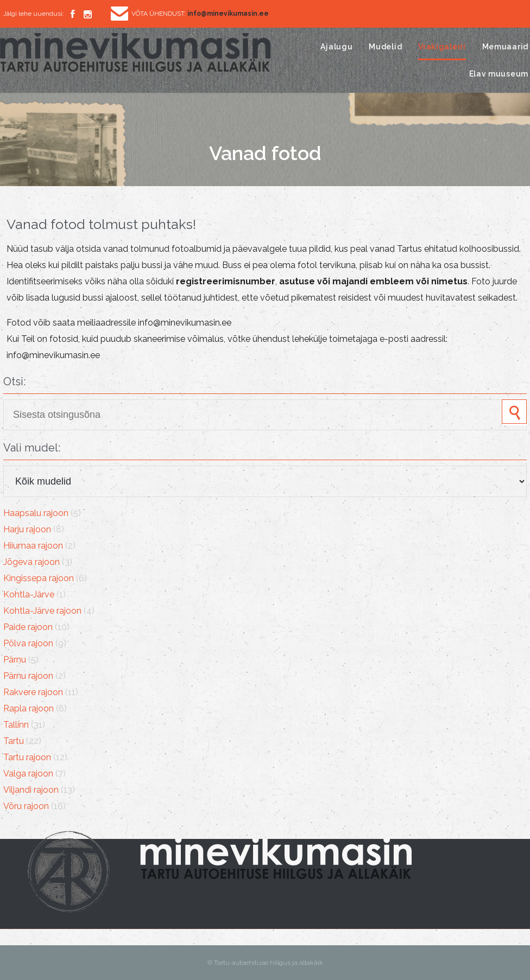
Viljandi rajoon (31, 790)
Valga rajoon (28, 774)
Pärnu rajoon (28, 676)
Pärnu (15, 660)
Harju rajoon (27, 529)
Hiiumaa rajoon (33, 546)
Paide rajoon (28, 627)
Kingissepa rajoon (39, 578)
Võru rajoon (26, 806)
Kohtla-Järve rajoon (42, 611)
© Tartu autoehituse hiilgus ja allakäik (265, 963)
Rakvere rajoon (33, 692)
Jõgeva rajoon (31, 562)
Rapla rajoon (29, 708)
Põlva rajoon (28, 643)
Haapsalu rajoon (36, 513)
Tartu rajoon (27, 757)
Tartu (14, 741)
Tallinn (16, 725)
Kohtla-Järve (29, 594)
